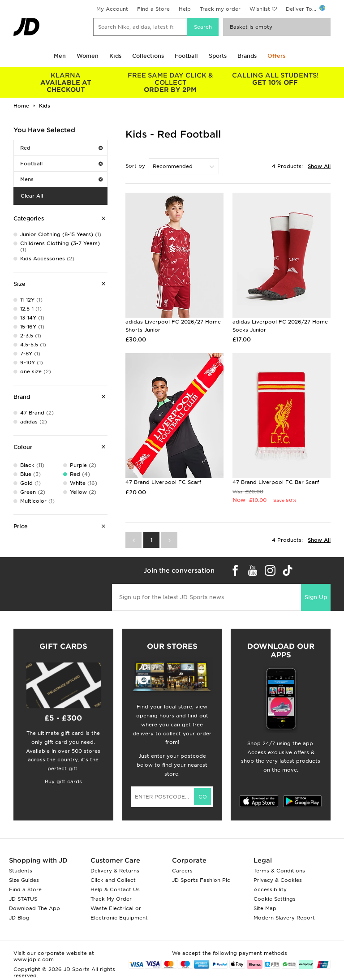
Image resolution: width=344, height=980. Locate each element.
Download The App (34, 908)
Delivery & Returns (115, 871)
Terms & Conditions (279, 871)
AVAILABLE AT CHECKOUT (66, 82)
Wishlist (260, 9)
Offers (276, 56)
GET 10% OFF (275, 79)
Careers (182, 871)
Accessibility (270, 889)
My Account (112, 9)
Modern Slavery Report (284, 918)
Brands (247, 56)
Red (61, 148)
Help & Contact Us (115, 889)
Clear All (32, 196)
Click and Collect (113, 880)
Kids (115, 56)
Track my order (220, 9)
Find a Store (153, 9)
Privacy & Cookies (278, 880)
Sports (218, 56)
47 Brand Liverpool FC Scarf (163, 482)
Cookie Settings (275, 899)
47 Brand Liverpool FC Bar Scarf (276, 482)
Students (21, 871)
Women (88, 56)
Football (186, 56)
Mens (61, 179)
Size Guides (24, 880)
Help (185, 9)
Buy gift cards (63, 781)
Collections (148, 56)
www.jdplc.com (34, 959)
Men (60, 56)
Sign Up (316, 597)
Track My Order (111, 899)
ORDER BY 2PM (171, 82)
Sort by (135, 166)
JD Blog (19, 918)
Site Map (265, 908)
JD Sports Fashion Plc (201, 880)
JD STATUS (23, 899)
